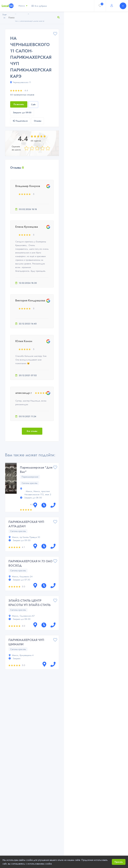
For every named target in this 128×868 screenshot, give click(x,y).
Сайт (33, 105)
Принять (119, 862)
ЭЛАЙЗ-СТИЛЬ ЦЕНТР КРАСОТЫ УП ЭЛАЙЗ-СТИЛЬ (30, 603)
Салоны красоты (29, 483)
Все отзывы (32, 431)
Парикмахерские (30, 477)
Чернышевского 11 (21, 82)
